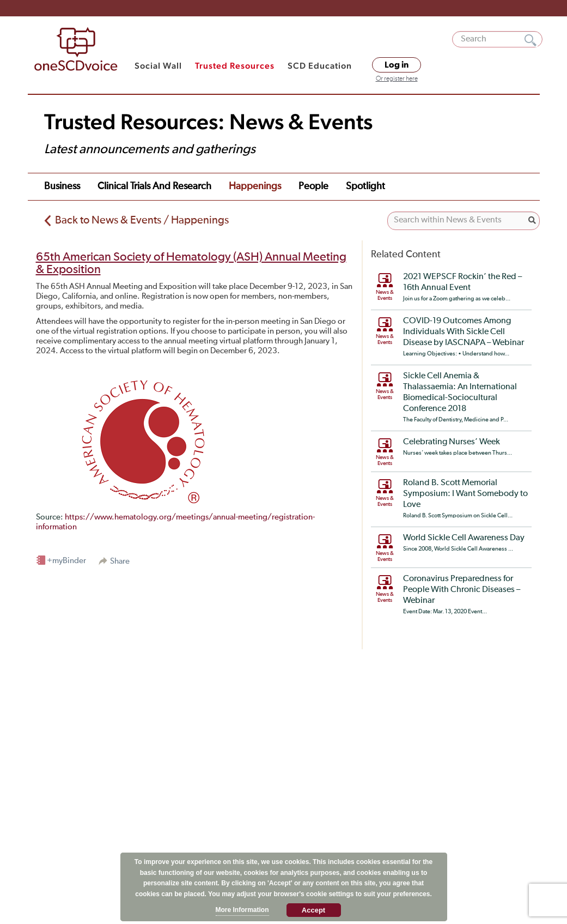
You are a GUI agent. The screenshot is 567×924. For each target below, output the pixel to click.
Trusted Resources (235, 66)
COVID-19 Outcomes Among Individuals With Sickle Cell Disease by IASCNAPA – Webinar (464, 332)
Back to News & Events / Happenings (142, 220)
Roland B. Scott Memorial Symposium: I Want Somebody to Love (465, 494)
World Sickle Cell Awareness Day (464, 538)
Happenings (255, 186)
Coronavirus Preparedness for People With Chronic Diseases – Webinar (462, 590)
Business (62, 186)
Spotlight (365, 186)
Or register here (397, 79)
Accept (313, 910)
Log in (397, 65)
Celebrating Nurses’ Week (452, 442)
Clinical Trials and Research (154, 186)
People (313, 186)
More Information (242, 910)
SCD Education (320, 66)
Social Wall (158, 66)
